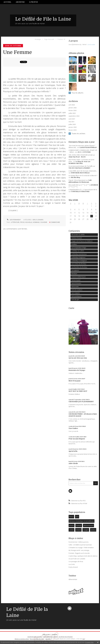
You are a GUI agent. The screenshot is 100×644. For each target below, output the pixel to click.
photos (71, 525)
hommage (36, 222)
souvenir (44, 222)
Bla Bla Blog (76, 177)
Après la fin (73, 451)
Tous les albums (78, 93)
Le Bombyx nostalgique (79, 261)
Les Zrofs (72, 564)
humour (79, 525)
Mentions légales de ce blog (37, 639)
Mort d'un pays (75, 381)
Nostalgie (38, 39)
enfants (78, 530)
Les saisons (75, 270)
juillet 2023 (72, 113)
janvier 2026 (73, 108)
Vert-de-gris (75, 300)
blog (84, 639)
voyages (86, 530)
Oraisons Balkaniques (79, 277)
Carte (71, 308)
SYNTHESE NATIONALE (80, 173)
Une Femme (17, 52)
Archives (20, 2)
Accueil (7, 2)
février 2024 (72, 110)
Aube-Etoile (73, 463)
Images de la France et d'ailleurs (82, 241)
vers (77, 517)
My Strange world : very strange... (79, 550)
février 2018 (72, 130)
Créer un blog (46, 634)
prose (22, 222)
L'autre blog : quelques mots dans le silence (83, 556)
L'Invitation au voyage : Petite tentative (81, 548)
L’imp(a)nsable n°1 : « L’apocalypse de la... (83, 190)
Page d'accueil (49, 39)
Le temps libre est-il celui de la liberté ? (83, 176)
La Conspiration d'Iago (79, 248)
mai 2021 (71, 122)
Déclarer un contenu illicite (22, 639)
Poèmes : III (61, 39)
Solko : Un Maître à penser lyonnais (80, 545)
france (71, 517)
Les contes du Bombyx (79, 264)
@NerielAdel (73, 579)
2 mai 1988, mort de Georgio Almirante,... (83, 171)
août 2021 (72, 119)
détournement (88, 525)
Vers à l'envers (38, 220)
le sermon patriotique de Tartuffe (81, 166)
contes (71, 530)
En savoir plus (89, 642)
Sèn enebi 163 (73, 185)
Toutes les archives (78, 134)
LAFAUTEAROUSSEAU (88, 147)
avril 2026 (72, 105)
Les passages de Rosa (76, 561)
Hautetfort (55, 634)
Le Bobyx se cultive (78, 251)
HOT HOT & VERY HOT (78, 391)
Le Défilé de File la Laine (43, 19)
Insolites (74, 244)
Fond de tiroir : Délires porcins (79, 542)
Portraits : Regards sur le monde (79, 553)
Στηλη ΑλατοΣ (73, 567)
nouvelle (29, 222)
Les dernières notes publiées (50, 637)
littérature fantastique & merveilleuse (81, 521)
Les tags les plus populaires (66, 637)
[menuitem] (9, 2)
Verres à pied (76, 280)
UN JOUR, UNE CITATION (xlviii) (81, 155)
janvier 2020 (73, 127)
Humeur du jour (77, 238)
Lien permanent (14, 220)
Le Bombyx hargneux (78, 257)
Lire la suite (91, 44)
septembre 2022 (74, 116)
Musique (74, 274)
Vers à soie (75, 286)
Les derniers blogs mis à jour (35, 637)
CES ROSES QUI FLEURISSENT (81, 402)
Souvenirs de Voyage (77, 370)
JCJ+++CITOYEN (84, 152)
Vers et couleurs (77, 290)
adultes (93, 530)
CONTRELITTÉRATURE (80, 191)
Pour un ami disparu (77, 439)
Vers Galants (76, 293)
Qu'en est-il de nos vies (78, 358)
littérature (15, 222)
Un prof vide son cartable (77, 559)
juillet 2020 (72, 124)
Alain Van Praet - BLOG (77, 157)
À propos (33, 2)
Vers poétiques (76, 296)
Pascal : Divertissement (77, 180)
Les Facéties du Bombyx (79, 267)
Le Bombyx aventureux (79, 254)
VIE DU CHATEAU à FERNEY (79, 168)
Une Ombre (73, 428)
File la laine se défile (78, 235)
